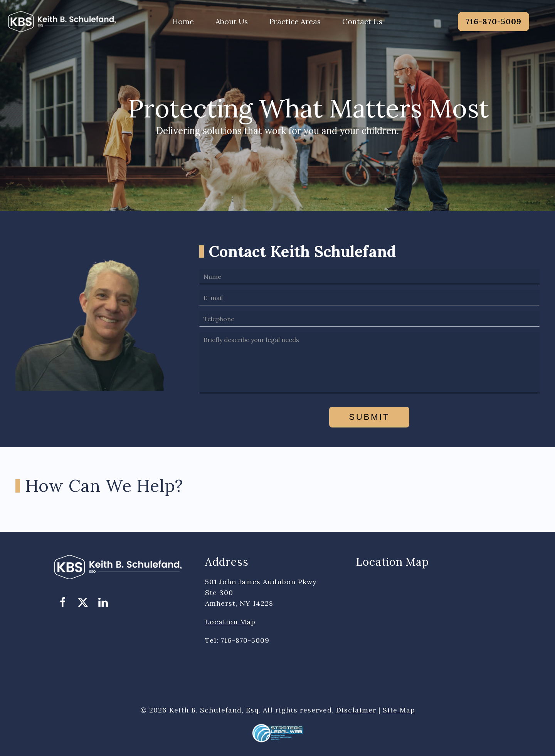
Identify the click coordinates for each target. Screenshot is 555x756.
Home (183, 22)
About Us (232, 22)
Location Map (230, 622)
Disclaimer (356, 710)
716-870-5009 (494, 21)
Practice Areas (295, 22)
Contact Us (362, 22)
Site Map (399, 710)
